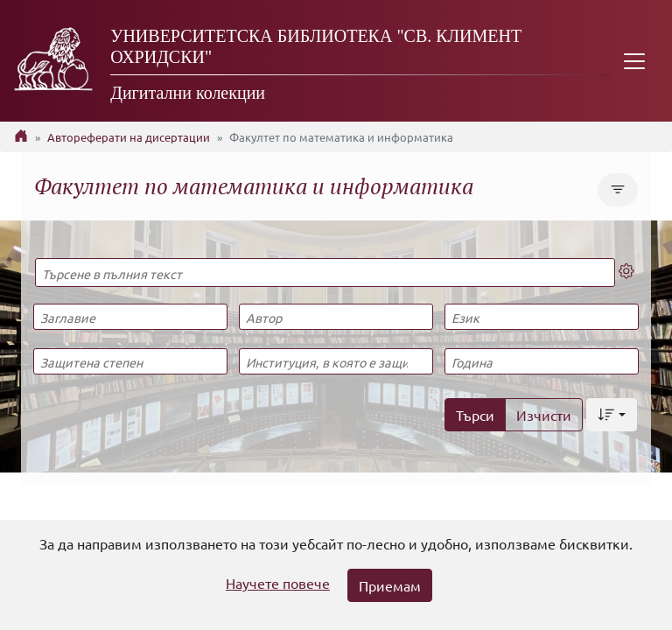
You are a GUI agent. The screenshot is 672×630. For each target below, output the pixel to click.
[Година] (542, 361)
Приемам (390, 585)
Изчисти (544, 415)
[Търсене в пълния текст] (325, 273)
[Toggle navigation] (634, 61)
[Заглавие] (130, 317)
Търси (475, 415)
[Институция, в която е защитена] (336, 361)
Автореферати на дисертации (129, 137)
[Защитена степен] (130, 361)
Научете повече (278, 583)
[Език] (542, 317)
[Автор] (336, 317)
